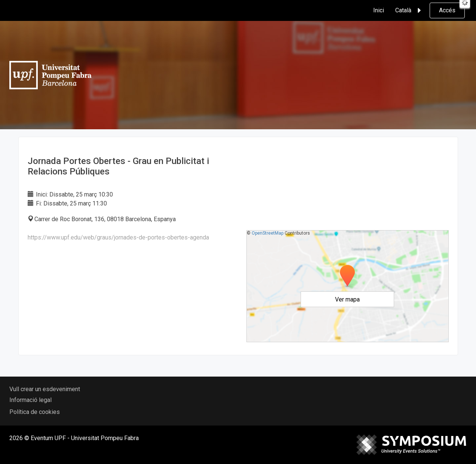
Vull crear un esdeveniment (45, 389)
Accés (447, 10)
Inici (379, 10)
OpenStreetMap (268, 233)
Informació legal (30, 400)
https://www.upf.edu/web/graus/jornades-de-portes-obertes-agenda (118, 237)
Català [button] (409, 10)
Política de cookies (35, 412)
